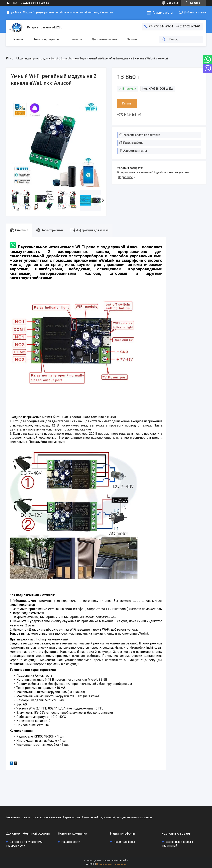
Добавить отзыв (195, 12)
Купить (127, 103)
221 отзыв (173, 3)
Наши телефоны (124, 842)
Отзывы (132, 39)
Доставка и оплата (104, 39)
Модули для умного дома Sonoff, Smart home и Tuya (51, 58)
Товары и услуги (44, 39)
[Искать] (164, 40)
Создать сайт (29, 3)
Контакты (75, 39)
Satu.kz (124, 861)
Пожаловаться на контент (111, 864)
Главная (18, 39)
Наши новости (71, 842)
